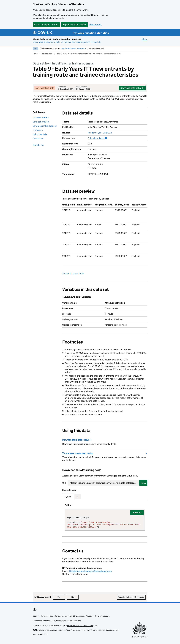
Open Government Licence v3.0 (79, 630)
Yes (61, 597)
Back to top (38, 145)
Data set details (41, 118)
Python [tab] (68, 497)
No (75, 597)
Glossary (90, 616)
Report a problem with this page (131, 597)
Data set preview (41, 122)
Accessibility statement (75, 616)
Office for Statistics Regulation (80, 625)
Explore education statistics (91, 33)
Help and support (102, 616)
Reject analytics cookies (74, 24)
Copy (143, 483)
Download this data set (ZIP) (77, 440)
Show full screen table (73, 273)
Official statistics (97, 138)
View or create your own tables (78, 453)
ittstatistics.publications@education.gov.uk (90, 571)
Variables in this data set (45, 126)
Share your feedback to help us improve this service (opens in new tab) (67, 42)
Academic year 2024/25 (100, 133)
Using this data (40, 134)
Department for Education (70, 621)
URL (64, 483)
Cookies (36, 616)
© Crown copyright (139, 637)
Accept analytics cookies (46, 24)
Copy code (137, 512)
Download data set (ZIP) (132, 88)
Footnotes (38, 130)
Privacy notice (47, 616)
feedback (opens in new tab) (73, 48)
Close (145, 39)
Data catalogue (47, 54)
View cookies (95, 24)
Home (35, 54)
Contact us (38, 138)
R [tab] (78, 497)
